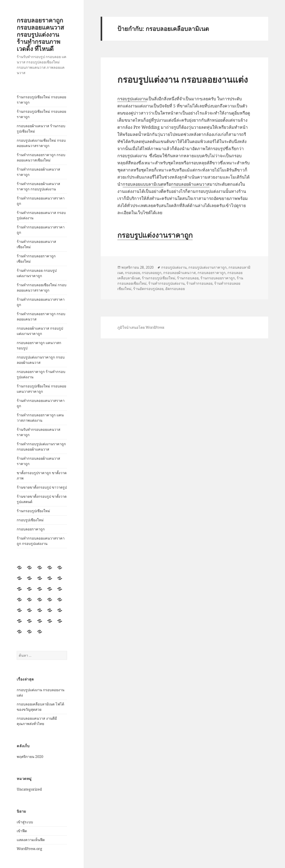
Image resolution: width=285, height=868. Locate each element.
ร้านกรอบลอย (188, 278)
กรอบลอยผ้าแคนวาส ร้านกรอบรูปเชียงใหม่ (41, 129)
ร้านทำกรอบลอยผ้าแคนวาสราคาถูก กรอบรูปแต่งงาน (38, 186)
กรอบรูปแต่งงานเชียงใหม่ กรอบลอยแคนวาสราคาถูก (41, 143)
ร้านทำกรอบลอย (199, 283)
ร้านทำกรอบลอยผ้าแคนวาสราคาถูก (38, 172)
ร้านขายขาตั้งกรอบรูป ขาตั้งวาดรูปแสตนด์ (42, 499)
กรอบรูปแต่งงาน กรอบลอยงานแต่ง (183, 79)
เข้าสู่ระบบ (25, 822)
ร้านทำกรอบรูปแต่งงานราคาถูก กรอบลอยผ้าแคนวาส (41, 447)
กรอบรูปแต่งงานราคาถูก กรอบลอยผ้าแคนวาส (41, 360)
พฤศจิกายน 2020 (30, 757)
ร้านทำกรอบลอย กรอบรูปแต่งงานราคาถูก (37, 273)
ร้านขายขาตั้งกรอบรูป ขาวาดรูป (42, 487)
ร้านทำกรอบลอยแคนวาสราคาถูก (41, 201)
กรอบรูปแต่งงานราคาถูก (155, 235)
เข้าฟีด (22, 831)
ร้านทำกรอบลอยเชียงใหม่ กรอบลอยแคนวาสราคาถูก (42, 288)
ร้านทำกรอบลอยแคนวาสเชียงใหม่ (36, 244)
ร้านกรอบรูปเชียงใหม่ (33, 511)
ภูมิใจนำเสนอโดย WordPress (141, 327)
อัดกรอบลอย (175, 289)
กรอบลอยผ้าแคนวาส (190, 184)
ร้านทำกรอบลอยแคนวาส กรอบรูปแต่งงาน (41, 215)
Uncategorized (29, 789)
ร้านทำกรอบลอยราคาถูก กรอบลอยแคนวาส (41, 316)
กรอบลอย (132, 273)
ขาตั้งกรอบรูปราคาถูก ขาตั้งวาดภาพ (42, 475)
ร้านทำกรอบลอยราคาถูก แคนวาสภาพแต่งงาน (40, 418)
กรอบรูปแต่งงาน (132, 99)
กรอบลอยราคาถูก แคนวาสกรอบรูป (39, 345)
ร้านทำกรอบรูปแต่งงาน (166, 283)
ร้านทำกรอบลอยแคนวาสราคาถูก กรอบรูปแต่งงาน (41, 541)
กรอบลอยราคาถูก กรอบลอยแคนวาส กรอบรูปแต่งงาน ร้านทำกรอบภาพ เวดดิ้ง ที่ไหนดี (40, 34)
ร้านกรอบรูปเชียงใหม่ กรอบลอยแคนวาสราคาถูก (41, 389)
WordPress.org (30, 849)
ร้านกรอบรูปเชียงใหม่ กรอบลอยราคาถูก (41, 100)
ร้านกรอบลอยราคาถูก (218, 278)
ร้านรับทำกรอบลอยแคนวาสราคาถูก (39, 432)
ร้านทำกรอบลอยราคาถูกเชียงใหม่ (36, 259)
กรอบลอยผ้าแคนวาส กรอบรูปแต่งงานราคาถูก (40, 331)
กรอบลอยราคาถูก (31, 529)
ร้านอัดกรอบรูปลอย (148, 289)
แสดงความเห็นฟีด (31, 840)
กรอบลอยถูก (152, 273)
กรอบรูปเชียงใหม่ (30, 520)
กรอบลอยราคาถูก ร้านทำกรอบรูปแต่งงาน (41, 374)
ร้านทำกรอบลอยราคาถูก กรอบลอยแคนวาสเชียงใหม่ (41, 157)
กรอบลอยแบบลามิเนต (143, 184)
